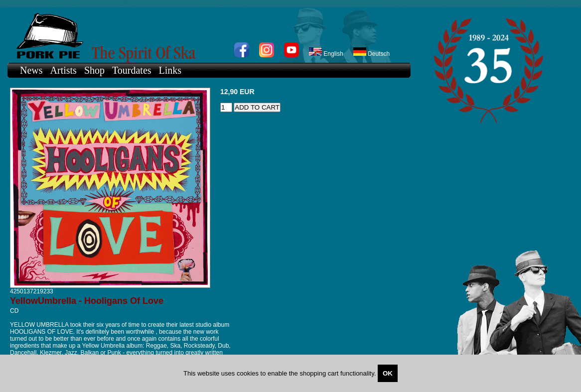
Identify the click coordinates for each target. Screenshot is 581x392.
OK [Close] (388, 373)
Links (170, 70)
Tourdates (132, 70)
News (31, 70)
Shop (94, 70)
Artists (64, 70)
